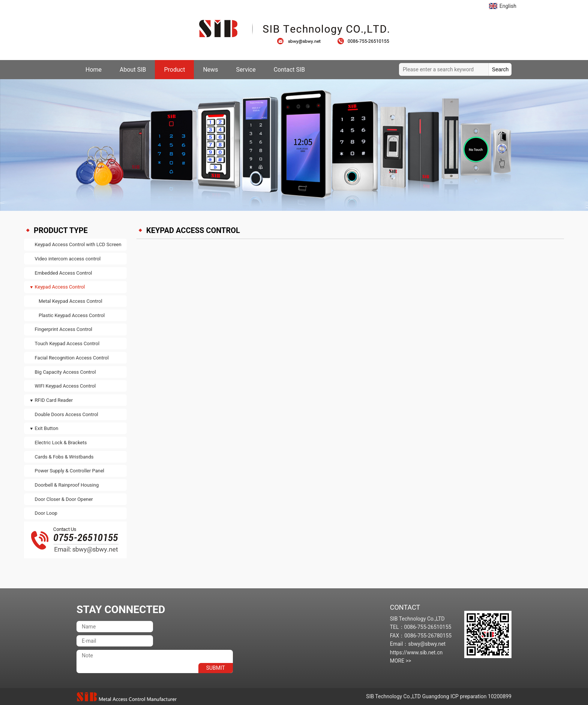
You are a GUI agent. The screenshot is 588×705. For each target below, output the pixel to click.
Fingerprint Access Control (64, 329)
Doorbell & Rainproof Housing (67, 485)
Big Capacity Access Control (65, 372)
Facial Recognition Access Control (72, 358)
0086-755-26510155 (363, 41)
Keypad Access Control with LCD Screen (78, 244)
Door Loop (46, 513)
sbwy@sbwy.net (303, 41)
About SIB (133, 70)
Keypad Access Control (60, 287)
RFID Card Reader (54, 400)
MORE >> (401, 661)
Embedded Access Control (64, 273)
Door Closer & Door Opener (64, 499)
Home (94, 70)
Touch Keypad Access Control (67, 343)
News (210, 70)
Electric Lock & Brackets (61, 443)
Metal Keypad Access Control (70, 301)
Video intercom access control (68, 259)
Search (500, 69)
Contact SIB (289, 70)
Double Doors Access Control (67, 414)
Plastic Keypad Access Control (72, 315)
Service (246, 70)
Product (174, 70)
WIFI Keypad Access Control (65, 386)
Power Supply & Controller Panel (70, 471)
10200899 (500, 696)
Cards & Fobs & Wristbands (64, 457)
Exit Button (47, 428)
